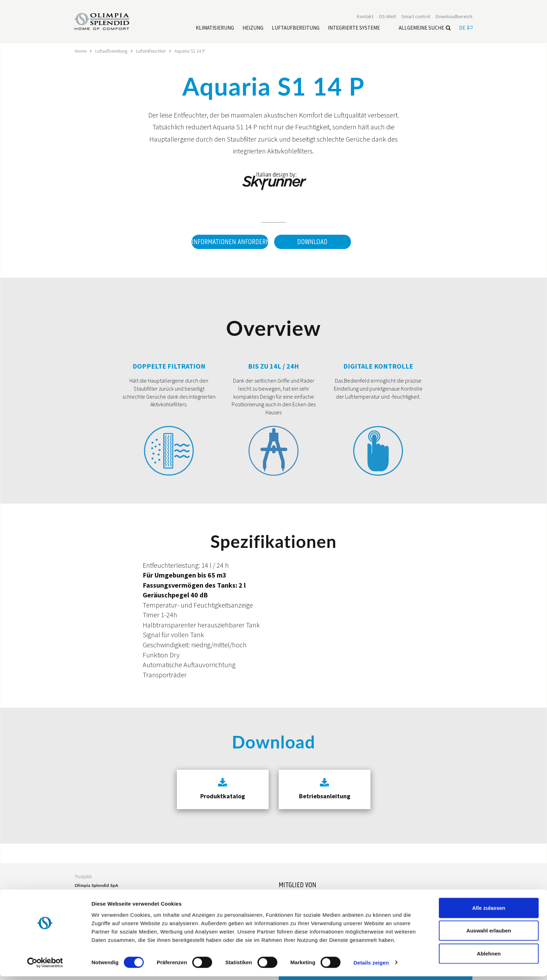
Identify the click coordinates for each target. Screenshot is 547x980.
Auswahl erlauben (489, 934)
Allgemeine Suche (425, 28)
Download (312, 242)
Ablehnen (489, 957)
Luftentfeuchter (152, 51)
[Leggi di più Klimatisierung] (215, 28)
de (466, 28)
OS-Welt (387, 17)
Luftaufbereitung (112, 51)
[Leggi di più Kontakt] (365, 17)
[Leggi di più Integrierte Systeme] (354, 28)
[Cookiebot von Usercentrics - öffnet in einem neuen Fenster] (45, 966)
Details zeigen (371, 966)
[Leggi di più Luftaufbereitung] (296, 28)
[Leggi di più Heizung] (253, 28)
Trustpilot (83, 876)
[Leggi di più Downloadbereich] (454, 17)
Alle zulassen (489, 911)
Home (81, 51)
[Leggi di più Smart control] (416, 17)
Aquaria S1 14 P (191, 51)
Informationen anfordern (230, 242)
